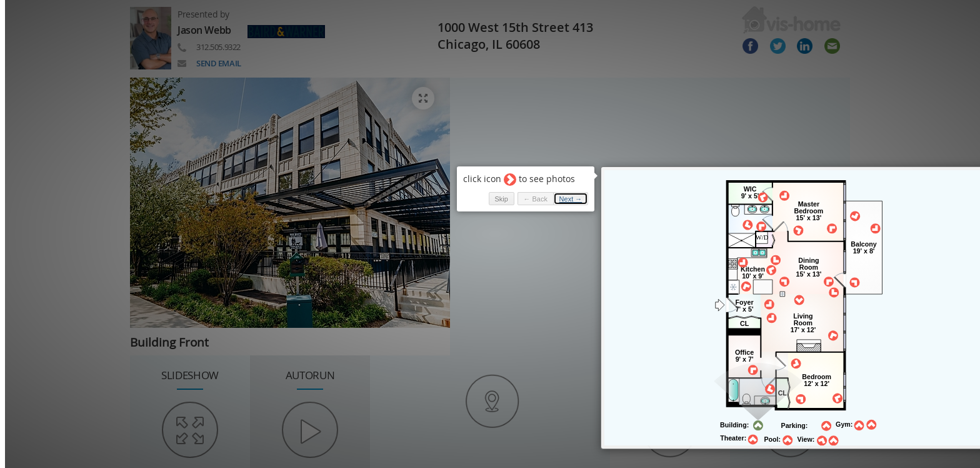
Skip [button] (478, 185)
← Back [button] (512, 185)
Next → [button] (548, 185)
